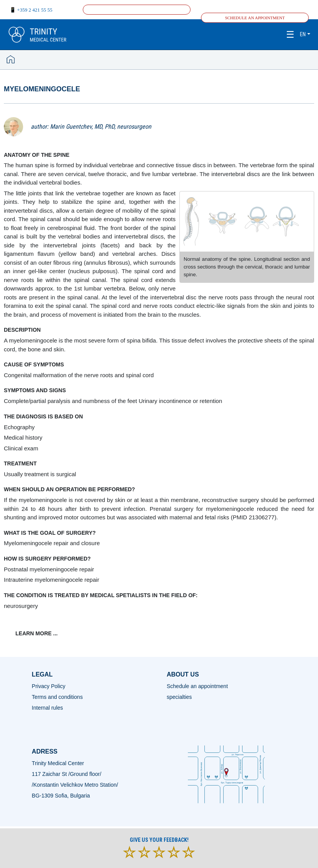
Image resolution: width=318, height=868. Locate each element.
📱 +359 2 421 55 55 (31, 10)
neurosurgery (21, 606)
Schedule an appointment (255, 18)
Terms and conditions (57, 697)
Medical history (23, 437)
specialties (179, 697)
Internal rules (48, 708)
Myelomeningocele (42, 89)
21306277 (262, 517)
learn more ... (37, 633)
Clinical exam (21, 448)
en (303, 34)
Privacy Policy (49, 686)
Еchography (19, 427)
